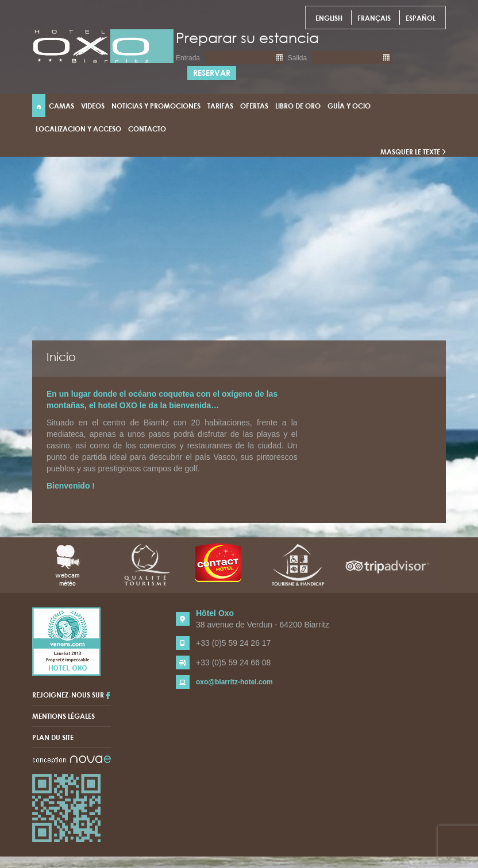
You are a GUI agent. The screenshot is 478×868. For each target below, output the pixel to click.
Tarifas (220, 106)
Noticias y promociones (156, 106)
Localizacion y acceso (78, 129)
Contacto (147, 129)
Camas (61, 106)
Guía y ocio (349, 106)
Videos (93, 106)
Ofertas (254, 106)
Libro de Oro (298, 106)
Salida (297, 58)
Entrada (188, 58)
